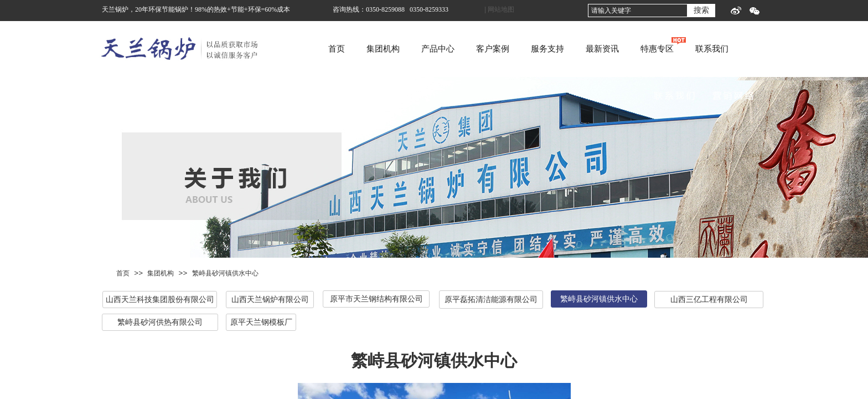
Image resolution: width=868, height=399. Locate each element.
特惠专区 (700, 49)
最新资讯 (645, 49)
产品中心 (480, 49)
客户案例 (535, 49)
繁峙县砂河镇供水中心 (225, 273)
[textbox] (638, 11)
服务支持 (590, 49)
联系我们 (755, 49)
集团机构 (426, 49)
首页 (379, 49)
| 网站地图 (499, 9)
